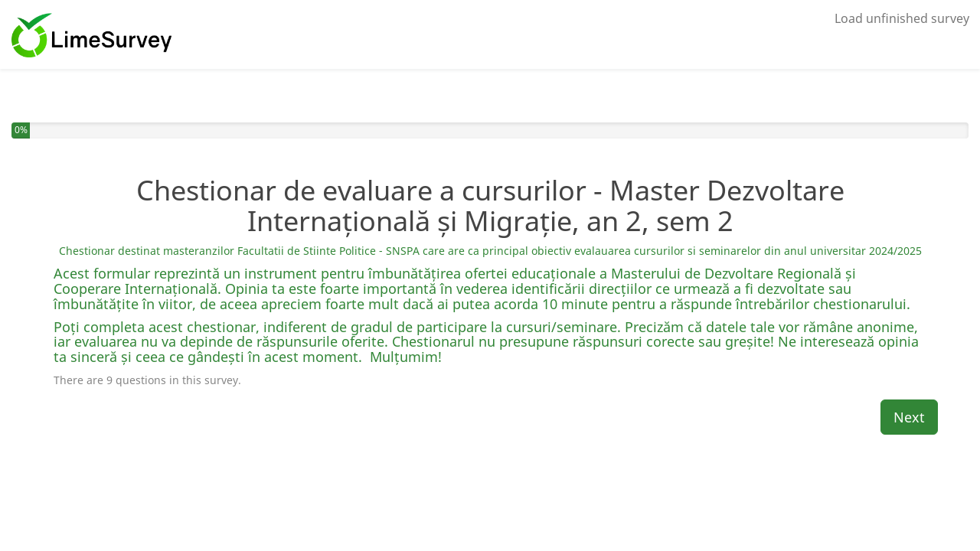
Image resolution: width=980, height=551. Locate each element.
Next (909, 417)
